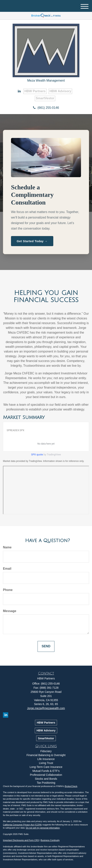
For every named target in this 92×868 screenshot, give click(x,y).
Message (10, 611)
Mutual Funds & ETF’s (46, 771)
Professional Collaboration (46, 775)
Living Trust (46, 763)
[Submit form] (46, 646)
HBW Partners (35, 91)
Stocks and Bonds (46, 779)
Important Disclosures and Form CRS (21, 840)
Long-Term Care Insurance (46, 767)
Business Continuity (50, 840)
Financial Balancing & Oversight (46, 755)
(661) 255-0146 (46, 108)
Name (7, 547)
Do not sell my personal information (43, 828)
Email (7, 569)
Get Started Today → (32, 241)
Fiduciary (46, 751)
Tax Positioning (46, 783)
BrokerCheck (71, 786)
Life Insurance (46, 759)
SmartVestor (45, 98)
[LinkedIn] (19, 91)
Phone (8, 590)
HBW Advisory (60, 91)
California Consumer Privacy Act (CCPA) (22, 825)
